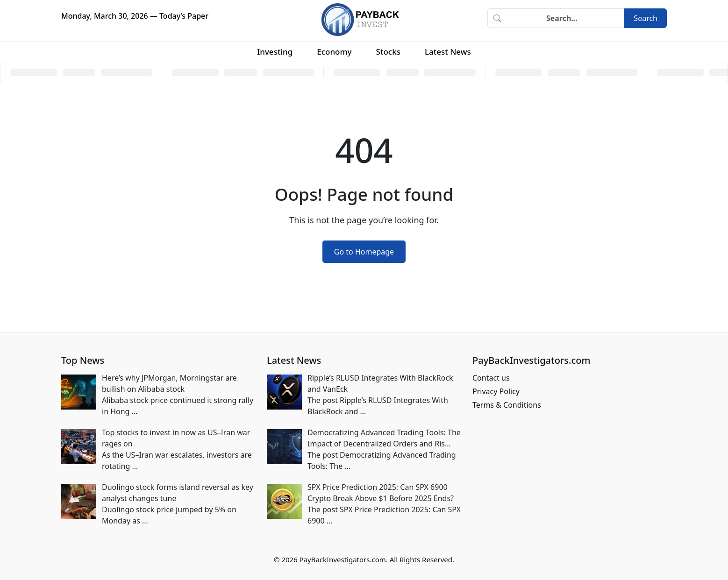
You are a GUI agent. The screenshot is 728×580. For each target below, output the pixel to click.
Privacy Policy (496, 391)
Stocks (388, 52)
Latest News (448, 52)
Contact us (491, 378)
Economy (334, 52)
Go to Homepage (364, 252)
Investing (275, 52)
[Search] (565, 18)
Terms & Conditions (507, 405)
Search (646, 18)
